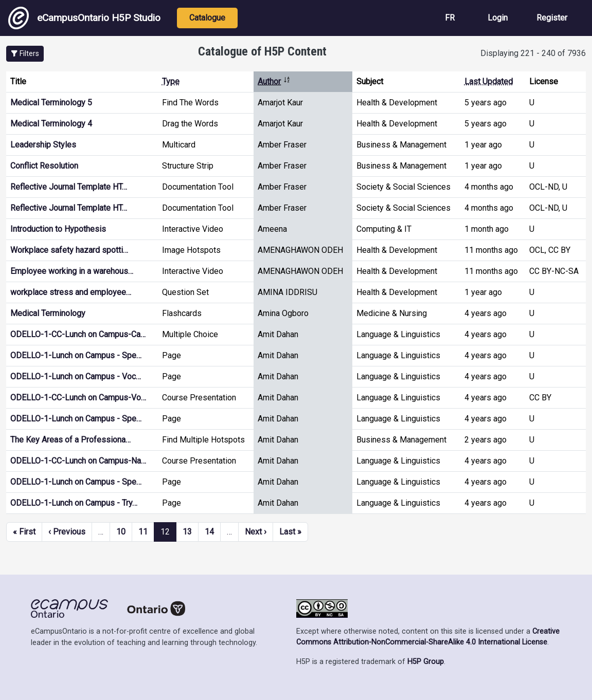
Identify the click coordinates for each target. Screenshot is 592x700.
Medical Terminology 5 (51, 103)
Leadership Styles (43, 145)
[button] (25, 54)
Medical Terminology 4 (51, 124)
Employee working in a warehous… (72, 271)
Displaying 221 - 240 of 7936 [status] (533, 53)
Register (552, 18)
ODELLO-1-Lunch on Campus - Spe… (76, 355)
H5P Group (426, 662)
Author (274, 81)
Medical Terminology (48, 313)
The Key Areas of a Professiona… (70, 440)
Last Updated (489, 81)
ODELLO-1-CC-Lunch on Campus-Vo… (78, 398)
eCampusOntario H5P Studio (84, 18)
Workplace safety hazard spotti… (69, 250)
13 (187, 532)
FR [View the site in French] (450, 18)
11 (143, 532)
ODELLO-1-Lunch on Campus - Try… (74, 503)
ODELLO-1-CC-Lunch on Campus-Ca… (78, 334)
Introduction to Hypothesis (58, 229)
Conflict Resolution (44, 166)
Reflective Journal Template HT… (69, 187)
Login (498, 18)
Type (171, 81)
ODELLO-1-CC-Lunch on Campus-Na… (78, 461)
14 (209, 532)
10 (121, 532)
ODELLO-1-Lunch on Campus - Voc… (76, 376)
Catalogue (207, 18)
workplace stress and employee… (71, 292)
